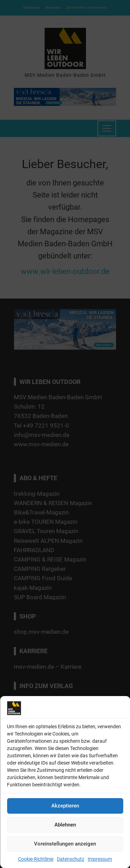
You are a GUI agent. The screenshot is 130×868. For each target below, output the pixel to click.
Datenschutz (71, 859)
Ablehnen (65, 825)
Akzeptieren (65, 806)
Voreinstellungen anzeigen (65, 844)
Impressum (100, 859)
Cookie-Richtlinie (36, 859)
